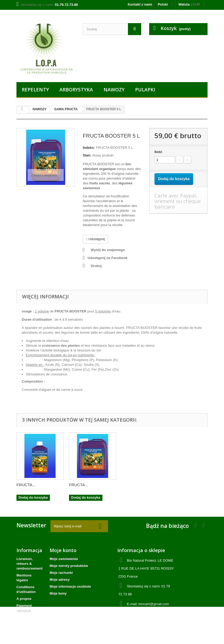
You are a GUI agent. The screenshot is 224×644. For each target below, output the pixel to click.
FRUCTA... (26, 485)
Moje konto (63, 550)
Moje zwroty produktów (69, 566)
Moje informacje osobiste (70, 586)
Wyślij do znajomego (108, 250)
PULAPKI (145, 90)
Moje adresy (60, 580)
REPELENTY (35, 90)
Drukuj (96, 266)
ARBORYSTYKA (76, 90)
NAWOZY (114, 90)
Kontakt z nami (140, 4)
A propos (24, 599)
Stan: (87, 155)
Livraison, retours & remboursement (29, 564)
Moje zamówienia (64, 559)
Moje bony (58, 593)
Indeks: (89, 148)
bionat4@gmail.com (154, 604)
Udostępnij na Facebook (107, 258)
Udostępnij (96, 239)
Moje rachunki (61, 573)
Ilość (158, 152)
